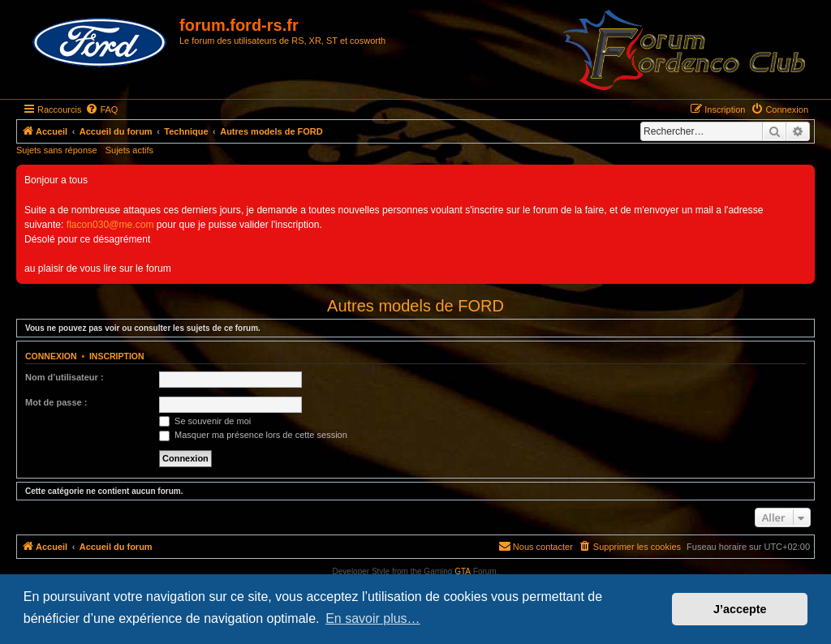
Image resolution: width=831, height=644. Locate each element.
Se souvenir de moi (205, 421)
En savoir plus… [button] (373, 618)
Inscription (117, 356)
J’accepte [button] (740, 609)
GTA (463, 571)
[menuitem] (101, 109)
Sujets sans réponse (57, 150)
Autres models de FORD (415, 306)
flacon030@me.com (110, 225)
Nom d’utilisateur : (65, 377)
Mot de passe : (56, 402)
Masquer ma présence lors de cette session (253, 435)
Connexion (51, 356)
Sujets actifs (129, 150)
